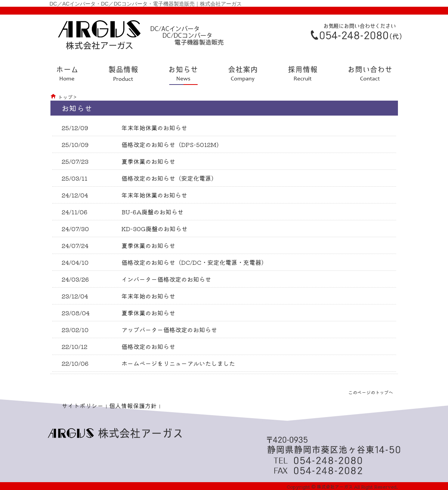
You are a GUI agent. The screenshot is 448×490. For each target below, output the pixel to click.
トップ (65, 97)
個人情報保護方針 (133, 405)
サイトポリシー (83, 405)
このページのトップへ (371, 392)
